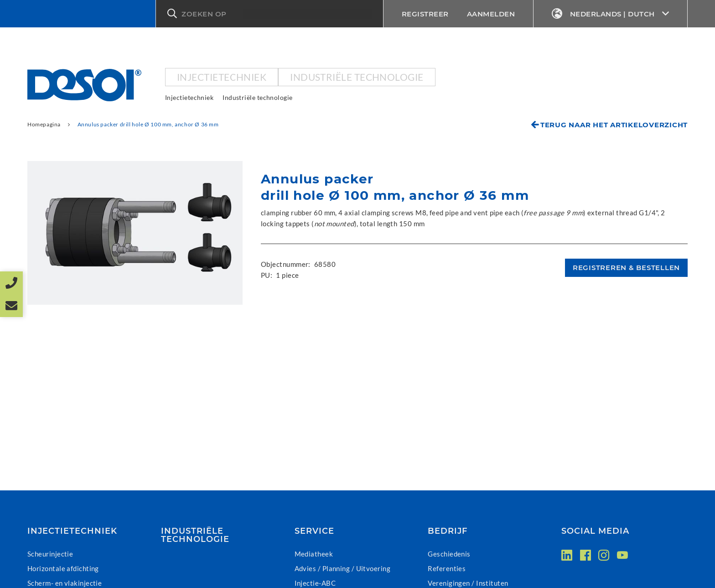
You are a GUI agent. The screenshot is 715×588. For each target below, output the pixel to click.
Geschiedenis (449, 554)
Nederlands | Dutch (610, 14)
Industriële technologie (357, 77)
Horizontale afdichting (63, 568)
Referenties (447, 568)
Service (314, 531)
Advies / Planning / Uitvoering (343, 568)
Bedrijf (448, 531)
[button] (269, 14)
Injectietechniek (222, 77)
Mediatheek (314, 554)
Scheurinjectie (50, 554)
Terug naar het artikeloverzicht (614, 125)
